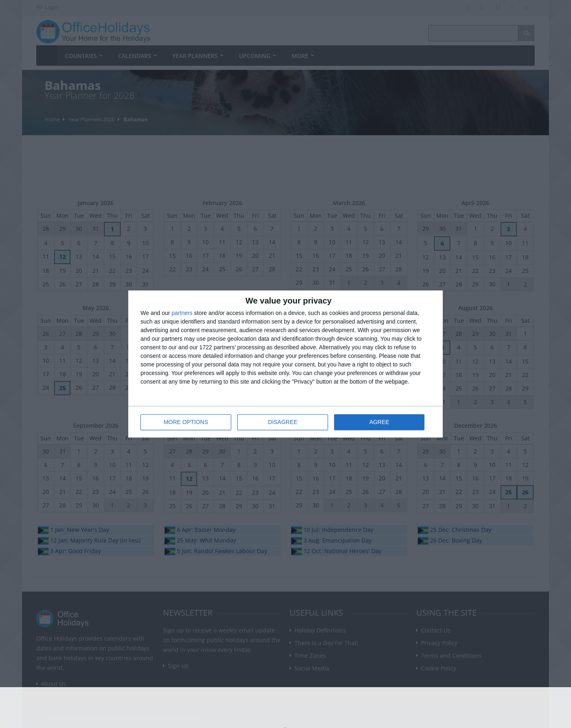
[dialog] (285, 364)
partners (182, 313)
